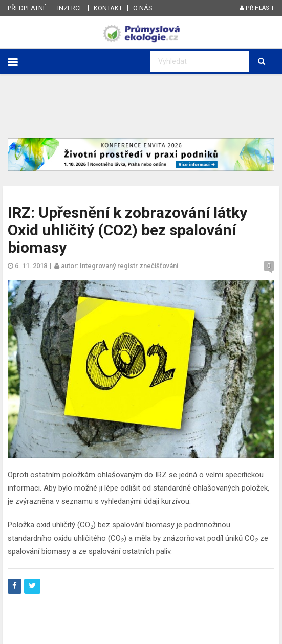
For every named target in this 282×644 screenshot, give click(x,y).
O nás (143, 8)
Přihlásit (257, 8)
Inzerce (70, 8)
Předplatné (27, 8)
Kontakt (108, 8)
